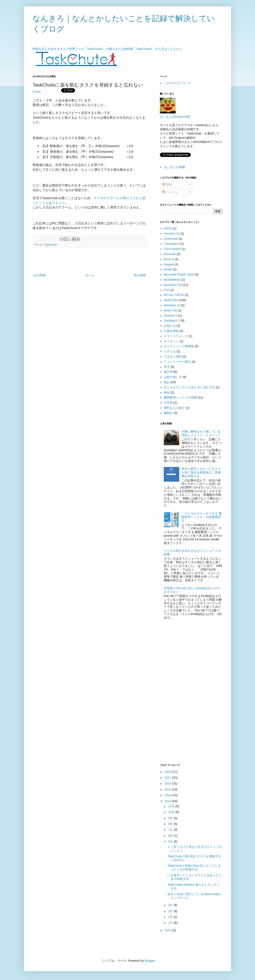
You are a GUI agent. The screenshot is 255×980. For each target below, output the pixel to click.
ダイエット (171, 341)
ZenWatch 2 (172, 321)
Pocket (37, 92)
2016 (168, 783)
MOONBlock (172, 280)
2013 (168, 801)
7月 (171, 830)
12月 (172, 806)
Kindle (168, 269)
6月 (171, 836)
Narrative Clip (173, 285)
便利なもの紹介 (174, 408)
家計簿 (168, 372)
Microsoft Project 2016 (179, 274)
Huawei (169, 264)
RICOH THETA (174, 295)
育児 (167, 367)
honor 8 (169, 259)
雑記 (167, 382)
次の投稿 (40, 275)
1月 (171, 923)
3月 (171, 911)
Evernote (170, 254)
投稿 (167, 185)
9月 (171, 818)
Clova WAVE (172, 249)
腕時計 (168, 413)
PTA (167, 290)
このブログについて (177, 83)
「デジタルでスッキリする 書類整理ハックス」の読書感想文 (201, 517)
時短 (167, 392)
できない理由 (173, 357)
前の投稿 (140, 275)
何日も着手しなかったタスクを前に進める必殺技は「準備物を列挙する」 (201, 472)
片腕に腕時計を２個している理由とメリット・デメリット (201, 433)
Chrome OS (172, 234)
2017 (168, 778)
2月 (171, 917)
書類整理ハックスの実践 (180, 397)
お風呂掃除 (171, 331)
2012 (168, 930)
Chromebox (172, 244)
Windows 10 (172, 305)
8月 (171, 824)
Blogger (150, 961)
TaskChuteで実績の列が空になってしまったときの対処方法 (194, 868)
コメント (170, 192)
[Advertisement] (90, 261)
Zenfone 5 (171, 316)
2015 (168, 789)
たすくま (170, 351)
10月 (172, 812)
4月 (171, 905)
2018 (168, 772)
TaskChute (51, 245)
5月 (171, 842)
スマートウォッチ (176, 336)
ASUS (168, 228)
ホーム (90, 275)
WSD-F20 (170, 310)
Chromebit (171, 239)
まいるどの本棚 (174, 167)
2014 (168, 795)
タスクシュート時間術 (179, 346)
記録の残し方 (173, 377)
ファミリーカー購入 (177, 362)
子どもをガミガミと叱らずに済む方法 (189, 387)
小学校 (168, 403)
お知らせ (170, 326)
